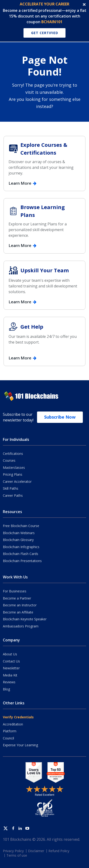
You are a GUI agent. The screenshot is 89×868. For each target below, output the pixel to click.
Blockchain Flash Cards (21, 554)
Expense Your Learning (20, 745)
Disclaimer (36, 851)
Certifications (13, 454)
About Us (10, 654)
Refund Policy (59, 851)
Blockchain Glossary (18, 540)
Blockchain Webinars (19, 533)
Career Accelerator (17, 481)
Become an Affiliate (18, 612)
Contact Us (11, 661)
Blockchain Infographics (21, 547)
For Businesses (15, 591)
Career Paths (13, 495)
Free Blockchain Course (21, 526)
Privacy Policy (13, 851)
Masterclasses (14, 468)
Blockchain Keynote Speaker (25, 619)
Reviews (9, 682)
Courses (9, 460)
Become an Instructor (20, 605)
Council (8, 738)
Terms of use (17, 855)
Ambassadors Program (21, 626)
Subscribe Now (60, 417)
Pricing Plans (13, 474)
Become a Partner (17, 598)
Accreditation (13, 724)
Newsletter (11, 668)
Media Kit (10, 675)
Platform (10, 731)
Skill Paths (11, 488)
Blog (6, 689)
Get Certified (45, 33)
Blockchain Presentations (22, 561)
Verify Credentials (18, 717)
